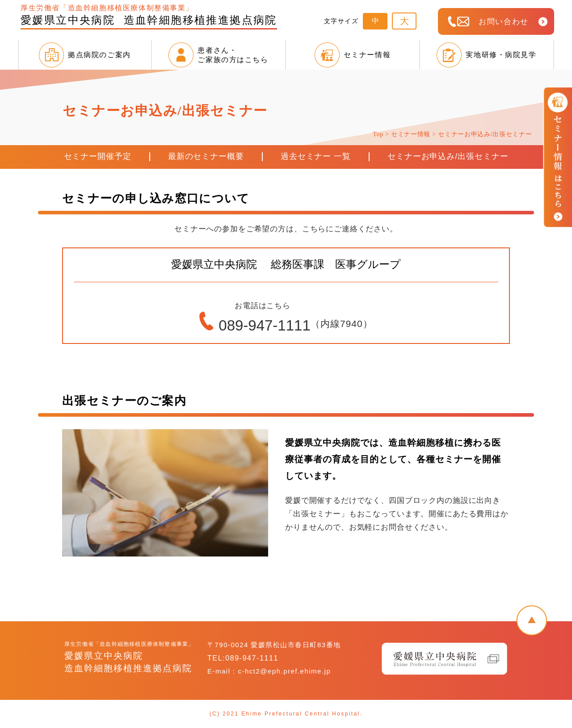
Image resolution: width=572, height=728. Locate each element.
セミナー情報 (411, 134)
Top (379, 134)
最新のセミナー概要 (206, 156)
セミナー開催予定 (98, 156)
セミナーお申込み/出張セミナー (448, 156)
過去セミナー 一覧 (316, 156)
